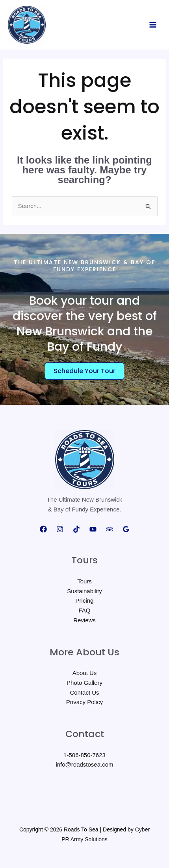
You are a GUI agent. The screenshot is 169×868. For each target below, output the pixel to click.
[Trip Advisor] (110, 529)
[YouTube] (93, 529)
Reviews (84, 620)
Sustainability (84, 591)
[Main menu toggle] (153, 25)
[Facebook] (43, 529)
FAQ (84, 610)
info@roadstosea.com (84, 764)
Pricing (85, 600)
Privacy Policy (84, 702)
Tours (84, 581)
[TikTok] (76, 529)
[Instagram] (60, 529)
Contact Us (84, 692)
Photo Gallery (84, 683)
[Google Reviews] (126, 529)
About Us (85, 673)
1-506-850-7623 (84, 755)
